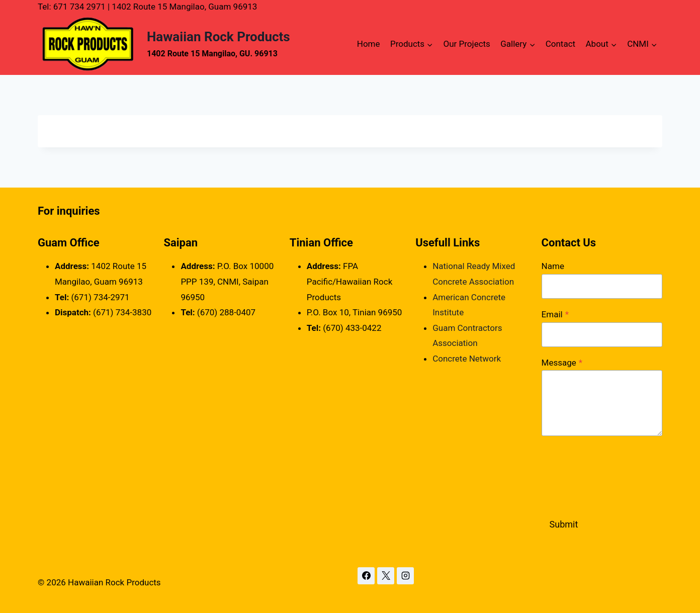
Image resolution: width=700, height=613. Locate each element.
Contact (560, 44)
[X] (386, 576)
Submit (564, 524)
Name (553, 266)
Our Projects (467, 44)
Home (369, 44)
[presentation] (618, 472)
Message (562, 363)
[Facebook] (366, 576)
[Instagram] (405, 576)
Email (555, 314)
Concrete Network (467, 359)
